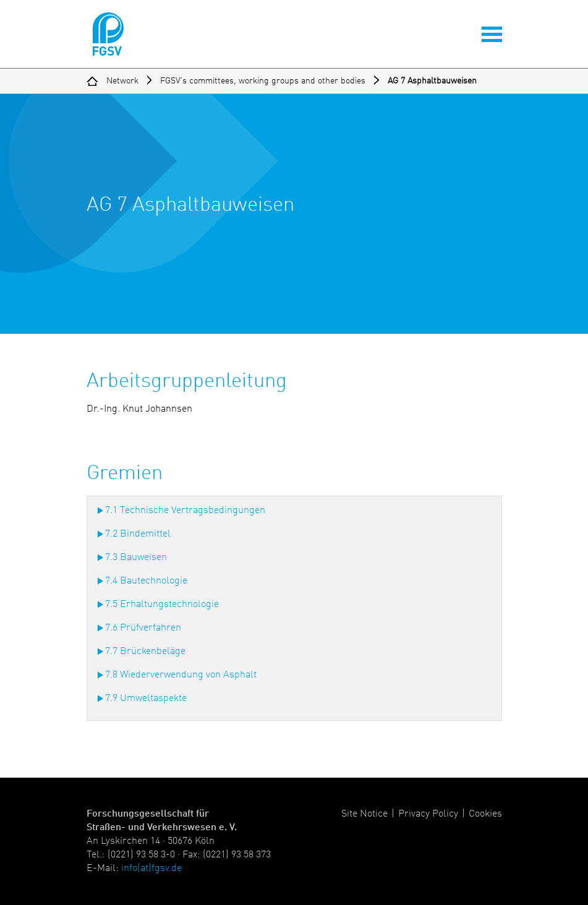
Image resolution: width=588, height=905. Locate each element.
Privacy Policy (428, 814)
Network (122, 81)
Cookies (485, 814)
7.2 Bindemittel (138, 534)
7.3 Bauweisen (136, 558)
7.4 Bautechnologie (146, 581)
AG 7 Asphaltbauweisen (432, 81)
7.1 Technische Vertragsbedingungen (185, 511)
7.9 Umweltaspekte (146, 699)
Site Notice (364, 814)
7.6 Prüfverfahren (143, 628)
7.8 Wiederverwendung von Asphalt (181, 675)
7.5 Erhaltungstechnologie (162, 605)
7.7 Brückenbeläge (145, 652)
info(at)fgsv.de (151, 869)
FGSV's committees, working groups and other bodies (263, 81)
